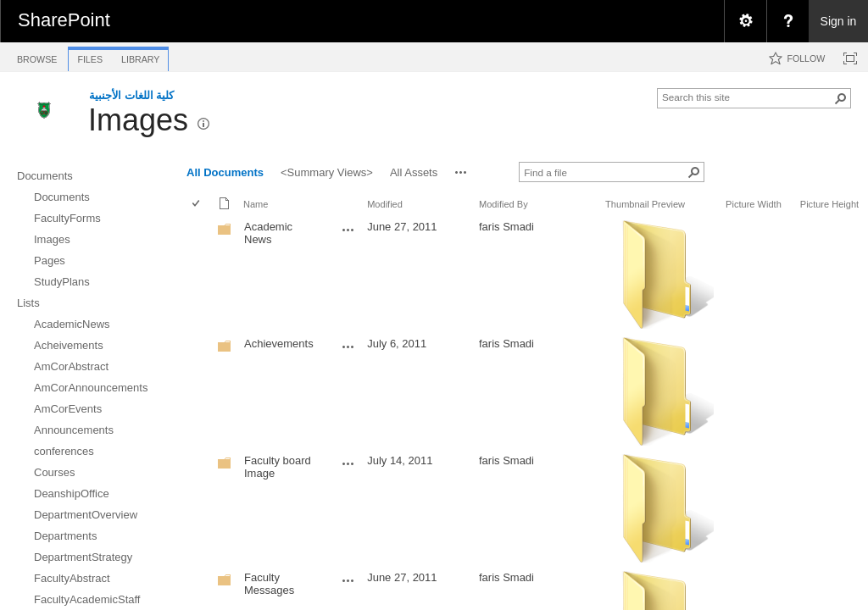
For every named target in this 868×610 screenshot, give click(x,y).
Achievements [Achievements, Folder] (279, 344)
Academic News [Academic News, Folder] (268, 233)
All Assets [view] (414, 172)
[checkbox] (197, 205)
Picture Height (829, 204)
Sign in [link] (839, 21)
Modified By (504, 204)
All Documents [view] (225, 172)
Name (256, 204)
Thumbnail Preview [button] (645, 204)
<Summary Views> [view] (327, 172)
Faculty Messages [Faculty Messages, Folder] (269, 584)
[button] (841, 98)
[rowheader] (200, 274)
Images (138, 120)
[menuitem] (745, 21)
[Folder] (225, 233)
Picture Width (754, 204)
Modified (385, 204)
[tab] (37, 56)
